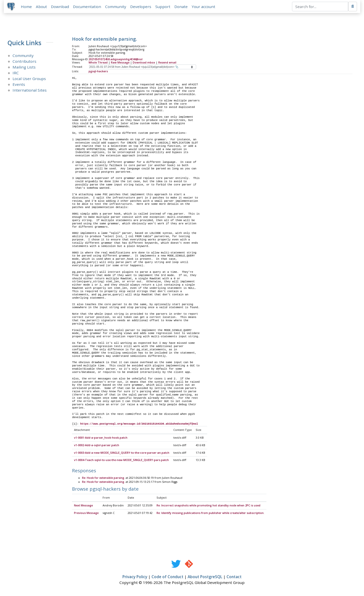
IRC (16, 74)
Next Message (83, 506)
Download (61, 7)
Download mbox (144, 63)
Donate (182, 7)
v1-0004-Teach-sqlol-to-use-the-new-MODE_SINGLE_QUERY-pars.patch (121, 461)
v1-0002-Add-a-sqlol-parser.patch (97, 446)
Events (19, 85)
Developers (141, 7)
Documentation (88, 7)
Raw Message (120, 63)
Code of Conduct (167, 578)
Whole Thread (98, 63)
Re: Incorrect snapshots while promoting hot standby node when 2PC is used (208, 506)
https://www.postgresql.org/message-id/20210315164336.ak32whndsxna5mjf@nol (139, 425)
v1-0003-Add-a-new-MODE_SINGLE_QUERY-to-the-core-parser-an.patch (122, 453)
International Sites (30, 91)
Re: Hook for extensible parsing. (103, 479)
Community (116, 7)
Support (164, 7)
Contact (234, 578)
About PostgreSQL (205, 578)
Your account (204, 7)
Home (27, 7)
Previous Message (86, 514)
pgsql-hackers (98, 72)
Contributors (24, 62)
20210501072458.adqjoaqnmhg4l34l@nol (116, 60)
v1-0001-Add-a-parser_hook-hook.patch (101, 439)
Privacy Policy (135, 578)
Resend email (167, 63)
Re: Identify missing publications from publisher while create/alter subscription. (210, 514)
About (42, 7)
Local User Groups (29, 79)
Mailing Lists (24, 68)
